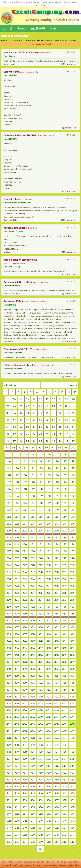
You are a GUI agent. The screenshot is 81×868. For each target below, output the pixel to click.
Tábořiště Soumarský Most (18, 365)
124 (48, 468)
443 (9, 717)
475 (48, 738)
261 (64, 572)
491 (33, 752)
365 (33, 655)
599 (33, 835)
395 (56, 676)
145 (72, 482)
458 (56, 724)
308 (9, 613)
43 (60, 413)
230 (33, 551)
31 (54, 406)
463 (24, 731)
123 (40, 468)
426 (17, 703)
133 (48, 475)
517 (24, 773)
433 (72, 703)
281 (9, 593)
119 (9, 468)
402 (40, 683)
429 (40, 703)
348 (40, 641)
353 (9, 648)
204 (40, 530)
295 (48, 600)
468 (64, 731)
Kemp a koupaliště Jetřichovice (21, 52)
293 (33, 600)
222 (40, 544)
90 (7, 447)
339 (40, 634)
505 (72, 759)
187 (48, 517)
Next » (73, 385)
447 (40, 717)
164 (9, 503)
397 (72, 676)
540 (64, 786)
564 (40, 807)
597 (17, 835)
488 (9, 752)
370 (72, 655)
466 (48, 731)
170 (56, 503)
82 (27, 441)
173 (9, 510)
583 (48, 821)
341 (56, 634)
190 (72, 517)
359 (56, 648)
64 (54, 427)
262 (72, 572)
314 (56, 613)
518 (33, 773)
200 (9, 530)
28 (34, 406)
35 (8, 413)
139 (24, 482)
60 (27, 427)
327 (17, 627)
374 (33, 662)
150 (40, 489)
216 (64, 537)
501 (40, 759)
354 (17, 648)
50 (34, 420)
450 (64, 717)
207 (64, 530)
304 (48, 607)
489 (17, 752)
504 (64, 759)
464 (33, 731)
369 (64, 655)
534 (17, 786)
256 (24, 572)
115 (48, 461)
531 (64, 779)
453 (17, 724)
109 (72, 454)
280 (72, 586)
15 (21, 399)
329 (33, 627)
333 (64, 627)
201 (17, 530)
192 (17, 524)
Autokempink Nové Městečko (20, 282)
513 (64, 766)
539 (56, 786)
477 (64, 738)
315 (64, 613)
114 (40, 461)
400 (24, 683)
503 (56, 759)
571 (24, 814)
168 (40, 503)
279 (64, 586)
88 (67, 441)
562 (24, 807)
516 (17, 773)
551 (9, 800)
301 (24, 607)
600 (40, 835)
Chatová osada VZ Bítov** (18, 349)
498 (17, 759)
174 (17, 510)
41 (47, 413)
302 (33, 607)
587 (9, 828)
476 (56, 738)
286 (48, 593)
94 (33, 447)
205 (48, 530)
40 (40, 413)
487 (72, 745)
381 (17, 669)
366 (40, 655)
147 (17, 489)
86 (54, 441)
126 (64, 468)
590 (33, 828)
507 (17, 766)
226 (72, 544)
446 (33, 717)
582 (40, 821)
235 (72, 551)
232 (48, 551)
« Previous (10, 385)
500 (33, 759)
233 (56, 551)
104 (33, 454)
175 (24, 510)
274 (24, 586)
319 (24, 620)
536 (33, 786)
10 (62, 392)
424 (72, 696)
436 (24, 710)
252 (64, 565)
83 (34, 441)
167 (33, 503)
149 (33, 489)
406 (72, 683)
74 (47, 434)
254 (9, 572)
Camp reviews (70, 64)
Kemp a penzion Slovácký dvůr (20, 260)
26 (21, 406)
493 (48, 752)
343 (72, 634)
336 (17, 634)
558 (64, 800)
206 (56, 530)
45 (73, 413)
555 (40, 800)
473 (33, 738)
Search (22, 28)
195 (40, 524)
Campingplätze (30, 862)
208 (72, 530)
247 (24, 565)
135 (64, 475)
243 (64, 558)
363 (17, 655)
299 (9, 607)
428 (33, 703)
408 (17, 690)
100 (73, 447)
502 (48, 759)
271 (72, 579)
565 (48, 807)
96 (46, 447)
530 (56, 779)
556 (48, 800)
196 (48, 524)
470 (9, 738)
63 (47, 427)
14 (14, 399)
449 (56, 717)
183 (17, 517)
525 (17, 779)
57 (8, 427)
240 (40, 558)
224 (56, 544)
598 (24, 835)
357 (40, 648)
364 (24, 655)
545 (33, 793)
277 (48, 586)
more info (40, 5)
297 (64, 600)
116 (56, 461)
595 (72, 828)
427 (24, 703)
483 (40, 745)
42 (54, 413)
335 (9, 634)
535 (24, 786)
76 (60, 434)
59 (21, 427)
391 (24, 676)
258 (40, 572)
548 (56, 793)
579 (17, 821)
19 (47, 399)
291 (17, 600)
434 (9, 710)
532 (72, 779)
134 (56, 475)
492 (40, 752)
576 (64, 814)
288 (64, 593)
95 (40, 447)
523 (72, 773)
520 (48, 773)
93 (27, 447)
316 (72, 613)
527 (33, 779)
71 (27, 434)
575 (56, 814)
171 (64, 503)
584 (56, 821)
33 (67, 406)
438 (40, 710)
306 (64, 607)
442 (72, 710)
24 (8, 406)
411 (40, 690)
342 (64, 634)
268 (48, 579)
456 (40, 724)
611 (56, 842)
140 (33, 482)
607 (24, 842)
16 (27, 399)
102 (17, 454)
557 (56, 800)
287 (56, 593)
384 (40, 669)
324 (64, 620)
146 (9, 489)
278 (56, 586)
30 (47, 406)
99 (66, 447)
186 (40, 517)
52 (47, 420)
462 (17, 731)
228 (17, 551)
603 (64, 835)
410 (33, 690)
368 (56, 655)
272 (9, 586)
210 (17, 537)
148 (24, 489)
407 (9, 690)
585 (64, 821)
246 (17, 565)
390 (17, 676)
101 (9, 454)
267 (40, 579)
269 (56, 579)
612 (64, 842)
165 (17, 503)
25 (14, 406)
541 (72, 786)
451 (72, 717)
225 (64, 544)
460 (72, 724)
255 (17, 572)
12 (75, 392)
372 (17, 662)
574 (48, 814)
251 (56, 565)
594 (64, 828)
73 (40, 434)
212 (33, 537)
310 (24, 613)
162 (64, 496)
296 (56, 600)
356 (33, 648)
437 (33, 710)
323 (56, 620)
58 (14, 427)
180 (64, 510)
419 (33, 696)
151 (48, 489)
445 (24, 717)
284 (33, 593)
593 (56, 828)
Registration (73, 862)
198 (64, 524)
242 (56, 558)
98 (59, 447)
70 (21, 434)
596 (9, 835)
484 (48, 745)
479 (9, 745)
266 (33, 579)
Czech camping (16, 862)
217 (72, 537)
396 (64, 676)
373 (24, 662)
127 (72, 468)
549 (64, 793)
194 (33, 524)
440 (56, 710)
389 (9, 676)
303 (40, 607)
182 (9, 517)
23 (73, 399)
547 (48, 793)
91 (14, 447)
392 (33, 676)
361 (72, 648)
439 (48, 710)
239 (33, 558)
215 (56, 537)
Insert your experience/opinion (41, 44)
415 (72, 690)
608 (33, 842)
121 (24, 468)
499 (24, 759)
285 (40, 593)
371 (9, 662)
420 (40, 696)
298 (72, 600)
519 (40, 773)
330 (40, 627)
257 (33, 572)
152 (56, 489)
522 (64, 773)
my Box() (38, 28)
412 (48, 690)
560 (9, 807)
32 (60, 406)
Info (59, 862)
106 (48, 454)
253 (72, 565)
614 (40, 849)
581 (33, 821)
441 (64, 710)
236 (9, 558)
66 (67, 427)
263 (9, 579)
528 (40, 779)
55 (67, 420)
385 (48, 669)
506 (9, 766)
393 (40, 676)
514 (72, 766)
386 (56, 669)
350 (56, 641)
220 (24, 544)
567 (64, 807)
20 (54, 399)
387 (64, 669)
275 (33, 586)
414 (64, 690)
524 (9, 779)
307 (72, 607)
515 (9, 773)
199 (72, 524)
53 (54, 420)
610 (48, 842)
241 (48, 558)
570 (17, 814)
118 (72, 461)
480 (17, 745)
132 (40, 475)
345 (17, 641)
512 (56, 766)
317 (9, 620)
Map (53, 28)
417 (17, 696)
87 (60, 441)
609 (40, 842)
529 (48, 779)
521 (56, 773)
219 (17, 544)
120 (17, 468)
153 (64, 489)
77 (67, 434)
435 (17, 710)
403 (48, 683)
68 (8, 434)
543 (17, 793)
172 (72, 503)
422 (56, 696)
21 (60, 399)
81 (21, 441)
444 (17, 717)
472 (24, 738)
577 (72, 814)
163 (72, 496)
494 (56, 752)
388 (72, 669)
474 (40, 738)
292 (24, 600)
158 (33, 496)
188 (56, 517)
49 (27, 420)
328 (24, 627)
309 (17, 613)
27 (27, 406)
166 (24, 503)
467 (56, 731)
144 (64, 482)
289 (72, 593)
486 (64, 745)
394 (48, 676)
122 (33, 468)
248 (33, 565)
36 (14, 413)
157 (24, 496)
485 (56, 745)
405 (64, 683)
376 (48, 662)
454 (24, 724)
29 (40, 406)
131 (33, 475)
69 (14, 434)
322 (48, 620)
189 (64, 517)
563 (33, 807)
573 (40, 814)
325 (72, 620)
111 (17, 461)
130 (24, 475)
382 (24, 669)
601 (48, 835)
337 (24, 634)
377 (56, 662)
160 (48, 496)
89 (73, 441)
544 (24, 793)
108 (64, 454)
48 (21, 420)
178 (48, 510)
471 (17, 738)
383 (33, 669)
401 (33, 683)
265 (24, 579)
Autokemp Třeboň (14, 301)
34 (73, 406)
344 (9, 641)
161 (56, 496)
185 (33, 517)
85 (47, 441)
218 (9, 544)
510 (40, 766)
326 (9, 627)
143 (56, 482)
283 (24, 593)
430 (48, 703)
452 (9, 724)
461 (9, 731)
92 (20, 447)
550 (72, 793)
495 (64, 752)
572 (33, 814)
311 (33, 613)
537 (40, 786)
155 (9, 496)
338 (33, 634)
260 (56, 572)
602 (56, 835)
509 (33, 766)
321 (40, 620)
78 (73, 434)
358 (48, 648)
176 (33, 510)
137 (9, 482)
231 (40, 551)
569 (9, 814)
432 (64, 703)
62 (40, 427)
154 (72, 489)
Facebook (42, 862)
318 (17, 620)
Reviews (52, 862)
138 (17, 482)
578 (9, 821)
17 (34, 399)
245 (9, 565)
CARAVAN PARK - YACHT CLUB (20, 135)
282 (17, 593)
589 (24, 828)
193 (24, 524)
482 (33, 745)
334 (72, 627)
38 (27, 413)
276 (40, 586)
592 (48, 828)
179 (56, 510)
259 (48, 572)
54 (60, 420)
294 (40, 600)
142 (48, 482)
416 (9, 696)
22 (67, 399)
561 (17, 807)
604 (72, 835)
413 (56, 690)
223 (48, 544)
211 (24, 537)
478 (72, 738)
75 (54, 434)
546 (40, 793)
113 (33, 461)
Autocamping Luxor (14, 228)
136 (72, 475)
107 (56, 454)
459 (64, 724)
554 (33, 800)
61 (34, 427)
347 (33, 641)
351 (64, 641)
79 (8, 441)
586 (72, 821)
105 (40, 454)
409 (24, 690)
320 (33, 620)
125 (56, 468)
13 (8, 399)
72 (34, 434)
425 (9, 703)
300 (17, 607)
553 (24, 800)
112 (24, 461)
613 (72, 842)
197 (56, 524)
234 (64, 551)
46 (8, 420)
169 (48, 503)
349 (48, 641)
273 (17, 586)
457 (48, 724)
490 (24, 752)
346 (24, 641)
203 (33, 530)
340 (48, 634)
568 (72, 807)
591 (40, 828)
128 (9, 475)
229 (24, 551)
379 (72, 662)
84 (40, 441)
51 (40, 420)
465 (40, 731)
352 (72, 641)
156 (17, 496)
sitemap (5, 865)
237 (17, 558)
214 (48, 537)
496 (72, 752)
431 (56, 703)
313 (48, 613)
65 (60, 427)
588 (17, 828)
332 (56, 627)
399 (17, 683)
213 (40, 537)
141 (40, 482)
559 (72, 800)
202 (24, 530)
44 (67, 413)
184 (24, 517)
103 (24, 454)
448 (48, 717)
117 (64, 461)
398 (9, 683)
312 (40, 613)
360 (64, 648)
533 (9, 786)
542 (9, 793)
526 (24, 779)
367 (48, 655)
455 (33, 724)
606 (17, 842)
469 (72, 731)
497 (9, 759)
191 (9, 524)
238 (24, 558)
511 (48, 766)
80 (14, 441)
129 (17, 475)
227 (9, 551)
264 (17, 579)
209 (9, 537)
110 (9, 461)
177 (40, 510)
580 (24, 821)
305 (56, 607)
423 (64, 696)
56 (73, 420)
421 (48, 696)
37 (21, 413)
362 (9, 655)
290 (9, 600)
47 (14, 420)
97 (53, 447)
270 (64, 579)
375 (40, 662)
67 (73, 427)
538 (48, 786)
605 (9, 842)
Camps (4, 862)
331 (48, 627)
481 (24, 745)
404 (56, 683)
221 (33, 544)
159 (40, 496)
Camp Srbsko (11, 199)
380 (9, 669)
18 (40, 399)
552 (17, 800)
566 (56, 807)
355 (24, 648)
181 (72, 510)
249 (40, 565)
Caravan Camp (12, 72)
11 (68, 392)
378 (64, 662)
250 (48, 565)
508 (24, 766)
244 (72, 558)
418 (24, 696)
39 (34, 413)
